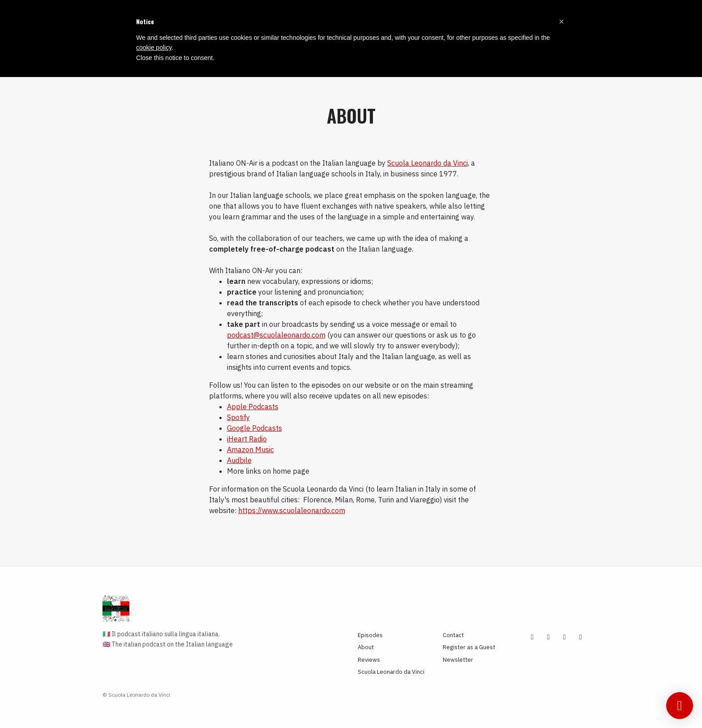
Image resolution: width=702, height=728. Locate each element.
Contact (453, 635)
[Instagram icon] (548, 637)
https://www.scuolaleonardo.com (292, 510)
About (366, 647)
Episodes (370, 635)
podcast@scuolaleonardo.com (276, 335)
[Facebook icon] (581, 637)
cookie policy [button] (154, 47)
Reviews (369, 660)
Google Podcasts (255, 428)
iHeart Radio (247, 439)
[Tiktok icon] (565, 637)
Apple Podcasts (253, 407)
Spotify (238, 417)
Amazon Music (250, 450)
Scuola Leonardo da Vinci (428, 163)
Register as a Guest (469, 647)
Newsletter (458, 660)
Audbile (239, 460)
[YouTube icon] (532, 637)
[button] (561, 21)
